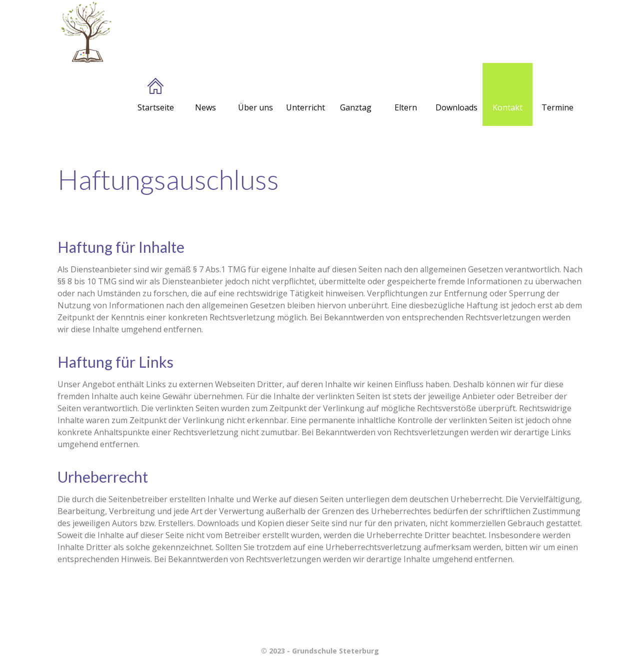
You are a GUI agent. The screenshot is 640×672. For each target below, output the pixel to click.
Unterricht (305, 95)
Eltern (406, 95)
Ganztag (356, 95)
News (205, 95)
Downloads (456, 95)
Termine (557, 95)
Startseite (156, 95)
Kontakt (507, 95)
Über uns (255, 95)
